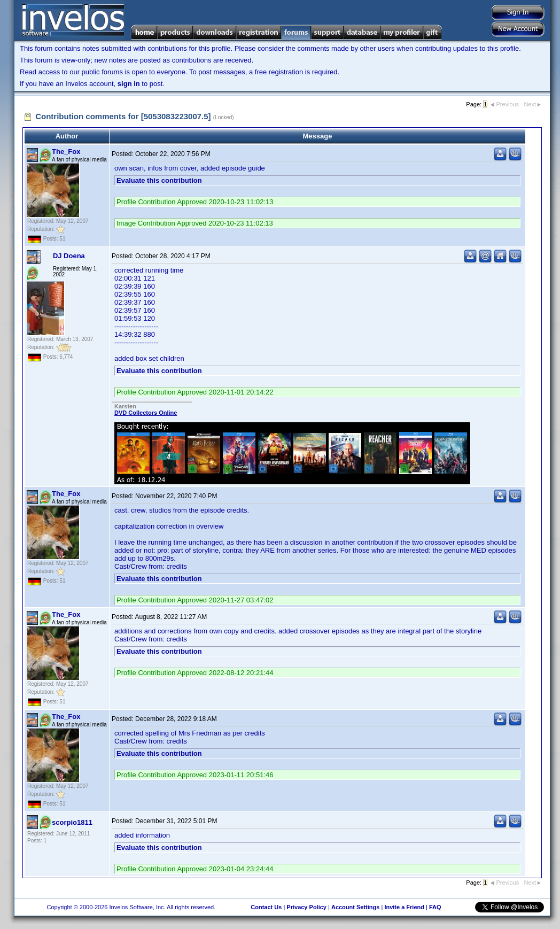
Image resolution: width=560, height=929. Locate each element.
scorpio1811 (72, 822)
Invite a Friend (404, 907)
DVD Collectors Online (146, 413)
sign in (129, 84)
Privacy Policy (306, 907)
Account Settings (355, 907)
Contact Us (266, 907)
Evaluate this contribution (159, 180)
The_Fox (66, 152)
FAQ (435, 907)
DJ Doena (69, 256)
